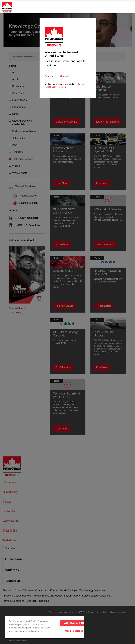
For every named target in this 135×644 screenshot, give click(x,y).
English (49, 76)
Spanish (65, 76)
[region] (44, 627)
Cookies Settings (74, 631)
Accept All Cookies (74, 623)
